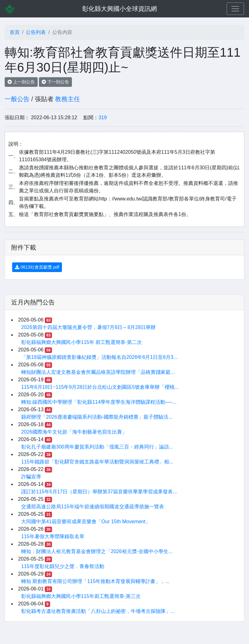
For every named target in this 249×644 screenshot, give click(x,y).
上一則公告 (21, 82)
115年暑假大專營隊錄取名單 (53, 536)
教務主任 (68, 99)
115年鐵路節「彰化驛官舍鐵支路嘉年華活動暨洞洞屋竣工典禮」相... (97, 462)
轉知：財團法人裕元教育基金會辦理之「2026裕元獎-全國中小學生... (97, 551)
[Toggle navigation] (235, 9)
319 (103, 118)
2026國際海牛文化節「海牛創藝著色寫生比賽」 (74, 432)
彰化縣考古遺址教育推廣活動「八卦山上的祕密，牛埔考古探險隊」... (98, 611)
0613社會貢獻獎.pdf (37, 267)
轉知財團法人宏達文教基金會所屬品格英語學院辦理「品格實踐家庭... (98, 372)
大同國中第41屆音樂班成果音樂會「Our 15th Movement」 (86, 522)
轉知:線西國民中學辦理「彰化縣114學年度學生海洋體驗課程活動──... (99, 402)
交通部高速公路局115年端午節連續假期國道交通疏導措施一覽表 (93, 507)
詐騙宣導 (31, 477)
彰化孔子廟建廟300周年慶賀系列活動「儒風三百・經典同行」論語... (97, 447)
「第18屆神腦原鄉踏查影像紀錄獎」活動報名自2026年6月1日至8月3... (99, 357)
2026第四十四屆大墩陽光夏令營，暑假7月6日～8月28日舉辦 (88, 327)
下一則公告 (55, 82)
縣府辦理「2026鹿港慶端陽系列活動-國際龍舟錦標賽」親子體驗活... (97, 417)
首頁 (15, 32)
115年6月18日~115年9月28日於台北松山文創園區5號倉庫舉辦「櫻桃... (100, 387)
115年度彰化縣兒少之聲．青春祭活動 (63, 566)
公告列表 (36, 32)
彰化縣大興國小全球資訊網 (120, 9)
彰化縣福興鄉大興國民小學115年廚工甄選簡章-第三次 (81, 596)
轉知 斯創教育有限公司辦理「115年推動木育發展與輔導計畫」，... (95, 581)
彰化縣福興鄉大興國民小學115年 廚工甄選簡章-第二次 (82, 342)
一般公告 (17, 99)
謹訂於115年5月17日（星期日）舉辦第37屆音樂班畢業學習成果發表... (99, 492)
